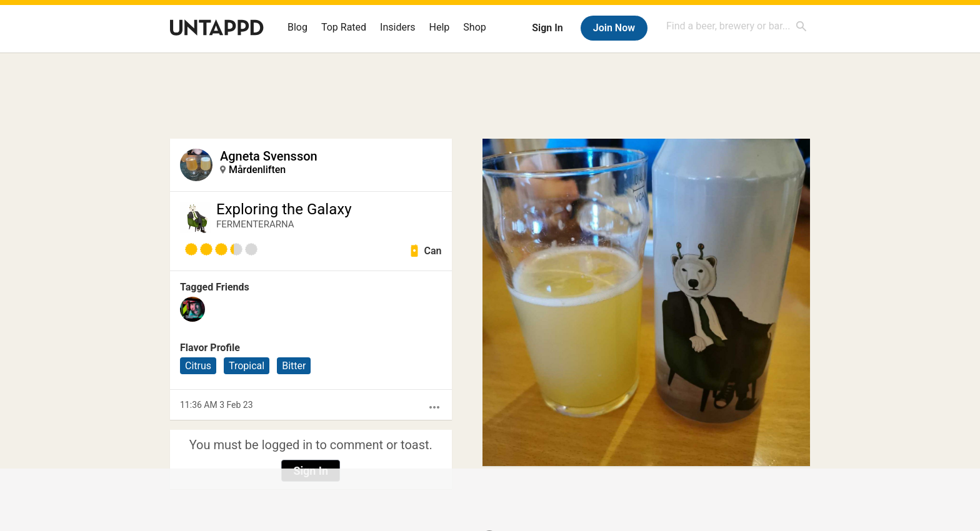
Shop (474, 27)
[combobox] (737, 26)
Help (440, 27)
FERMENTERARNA (255, 224)
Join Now (614, 28)
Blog (297, 27)
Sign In (547, 28)
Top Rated (344, 27)
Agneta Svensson (269, 156)
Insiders (398, 27)
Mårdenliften (257, 170)
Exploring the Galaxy (284, 209)
